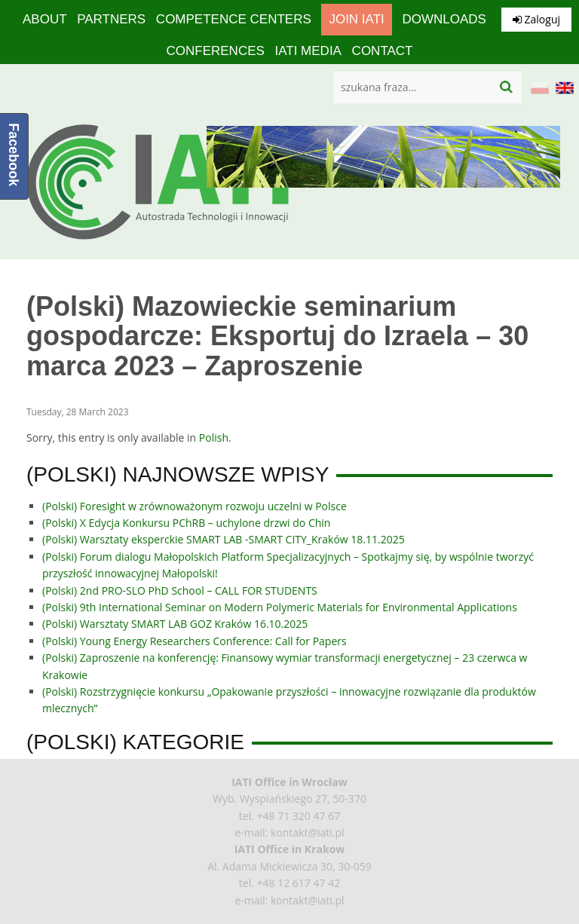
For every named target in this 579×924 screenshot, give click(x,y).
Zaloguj (536, 19)
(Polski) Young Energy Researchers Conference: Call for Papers (195, 641)
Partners (111, 19)
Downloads (444, 19)
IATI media (308, 51)
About (45, 19)
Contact (383, 51)
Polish (214, 438)
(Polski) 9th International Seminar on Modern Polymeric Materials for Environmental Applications (280, 607)
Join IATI (356, 19)
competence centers (234, 19)
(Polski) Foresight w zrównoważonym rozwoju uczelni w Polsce (195, 506)
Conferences (215, 51)
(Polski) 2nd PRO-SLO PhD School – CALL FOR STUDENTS (180, 591)
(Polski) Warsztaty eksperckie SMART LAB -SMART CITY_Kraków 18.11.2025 (224, 539)
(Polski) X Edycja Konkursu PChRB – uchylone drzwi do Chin (186, 523)
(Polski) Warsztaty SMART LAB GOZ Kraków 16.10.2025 (175, 624)
